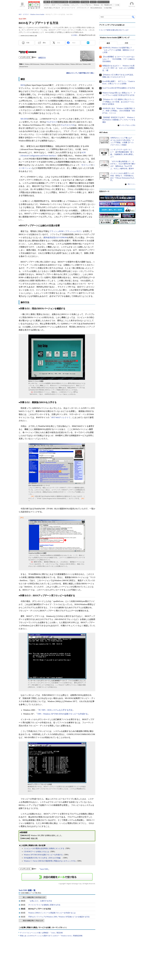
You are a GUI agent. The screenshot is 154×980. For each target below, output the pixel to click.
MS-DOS (24, 119)
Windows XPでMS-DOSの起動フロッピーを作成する (43, 855)
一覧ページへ (131, 184)
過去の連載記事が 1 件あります (33, 921)
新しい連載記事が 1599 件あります (34, 897)
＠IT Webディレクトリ (61, 417)
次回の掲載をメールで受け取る (31, 893)
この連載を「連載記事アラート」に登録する (57, 877)
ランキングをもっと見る (127, 125)
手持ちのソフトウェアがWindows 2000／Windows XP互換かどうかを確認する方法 (59, 917)
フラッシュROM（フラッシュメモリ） (66, 231)
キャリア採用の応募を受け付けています (115, 30)
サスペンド (86, 165)
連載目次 (42, 58)
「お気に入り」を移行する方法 (40, 901)
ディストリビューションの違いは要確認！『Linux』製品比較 (41, 933)
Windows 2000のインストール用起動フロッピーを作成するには (52, 913)
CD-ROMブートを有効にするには (36, 852)
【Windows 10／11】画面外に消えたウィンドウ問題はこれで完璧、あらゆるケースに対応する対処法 (118, 102)
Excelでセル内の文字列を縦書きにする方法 (119, 88)
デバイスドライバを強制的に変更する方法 (44, 905)
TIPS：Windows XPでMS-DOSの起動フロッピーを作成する (63, 714)
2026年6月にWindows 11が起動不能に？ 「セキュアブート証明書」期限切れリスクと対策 (118, 50)
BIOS (23, 85)
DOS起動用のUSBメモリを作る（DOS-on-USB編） (43, 858)
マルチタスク (52, 122)
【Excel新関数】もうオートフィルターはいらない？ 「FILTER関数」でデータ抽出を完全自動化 (119, 59)
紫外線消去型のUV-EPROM (55, 238)
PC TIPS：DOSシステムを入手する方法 (56, 710)
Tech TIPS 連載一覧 (27, 890)
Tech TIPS (44, 869)
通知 (44, 43)
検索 (133, 17)
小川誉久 (75, 35)
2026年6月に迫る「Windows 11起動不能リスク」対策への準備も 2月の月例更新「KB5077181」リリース (119, 111)
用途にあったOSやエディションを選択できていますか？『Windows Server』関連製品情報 (51, 936)
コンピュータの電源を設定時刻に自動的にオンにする (44, 848)
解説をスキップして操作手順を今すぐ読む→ (81, 73)
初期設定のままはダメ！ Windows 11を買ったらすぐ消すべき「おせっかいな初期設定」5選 (118, 68)
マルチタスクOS (67, 125)
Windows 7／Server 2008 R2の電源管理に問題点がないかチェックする (50, 861)
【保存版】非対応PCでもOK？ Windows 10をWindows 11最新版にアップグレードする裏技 (119, 120)
